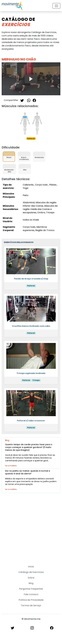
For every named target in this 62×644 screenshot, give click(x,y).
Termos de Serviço (31, 605)
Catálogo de (18, 22)
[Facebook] (34, 100)
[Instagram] (32, 628)
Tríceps (36, 380)
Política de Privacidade (31, 600)
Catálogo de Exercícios (31, 572)
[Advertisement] (31, 527)
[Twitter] (22, 100)
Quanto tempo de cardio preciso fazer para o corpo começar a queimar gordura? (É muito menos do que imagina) (29, 447)
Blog (31, 583)
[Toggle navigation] (56, 6)
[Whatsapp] (29, 100)
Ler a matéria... (11, 466)
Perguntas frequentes (31, 589)
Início (31, 567)
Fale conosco (31, 594)
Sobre (31, 578)
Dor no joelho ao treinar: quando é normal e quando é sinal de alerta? (28, 472)
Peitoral (31, 286)
